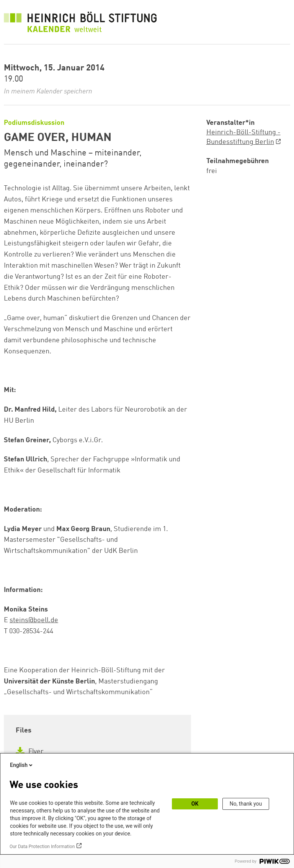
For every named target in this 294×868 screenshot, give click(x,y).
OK (195, 804)
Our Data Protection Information (42, 847)
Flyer (30, 752)
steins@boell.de (34, 620)
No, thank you (246, 804)
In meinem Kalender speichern (48, 92)
